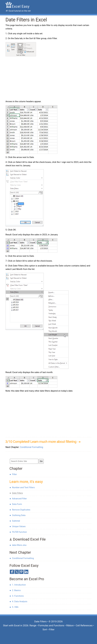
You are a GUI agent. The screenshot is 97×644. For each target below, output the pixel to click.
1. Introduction (19, 585)
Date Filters (18, 493)
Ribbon (70, 625)
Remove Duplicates (21, 510)
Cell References (84, 625)
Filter (15, 474)
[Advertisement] (29, 78)
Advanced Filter (19, 499)
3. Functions (18, 596)
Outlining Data (19, 515)
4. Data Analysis (20, 601)
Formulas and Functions (51, 625)
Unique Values (19, 526)
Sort (45, 629)
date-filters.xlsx (19, 545)
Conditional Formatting (31, 447)
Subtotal (16, 521)
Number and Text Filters (23, 487)
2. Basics (16, 590)
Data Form (17, 504)
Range (33, 625)
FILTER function (20, 532)
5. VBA (15, 607)
